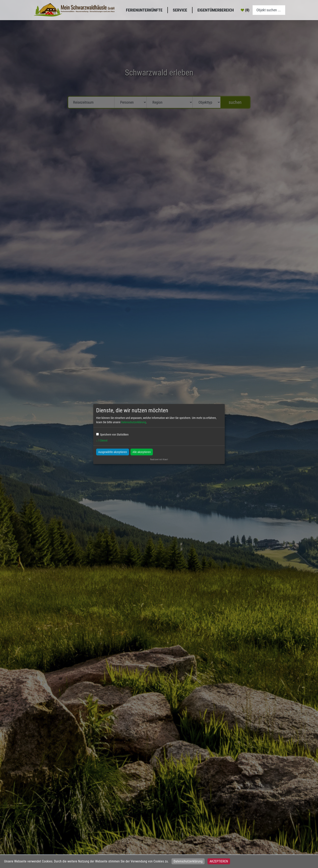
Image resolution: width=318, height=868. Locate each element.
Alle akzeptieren (142, 452)
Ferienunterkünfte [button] (144, 10)
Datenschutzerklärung (188, 861)
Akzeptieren (219, 861)
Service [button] (180, 10)
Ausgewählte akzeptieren (113, 452)
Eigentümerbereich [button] (216, 10)
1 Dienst (102, 440)
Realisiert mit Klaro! (159, 459)
